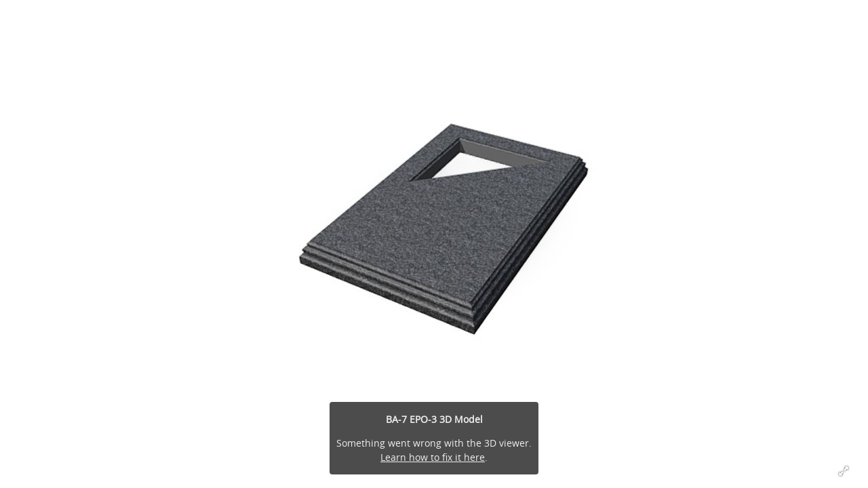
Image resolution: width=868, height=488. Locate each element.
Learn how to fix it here (433, 457)
